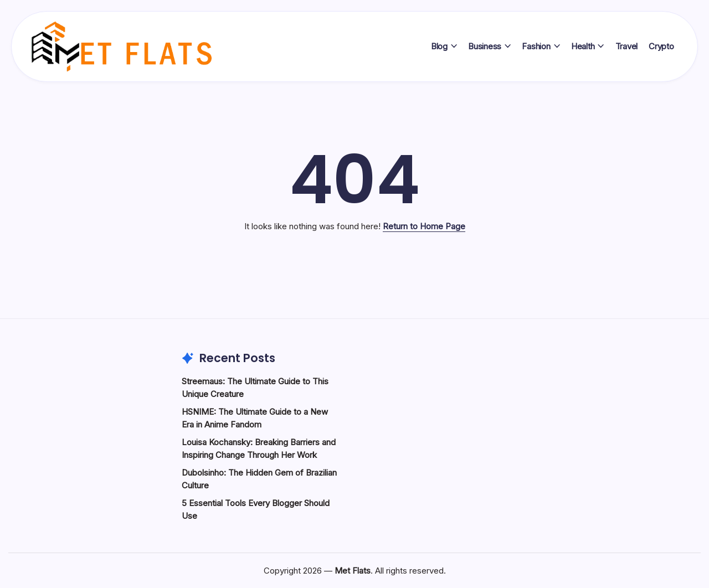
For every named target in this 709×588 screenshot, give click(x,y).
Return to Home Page (424, 226)
